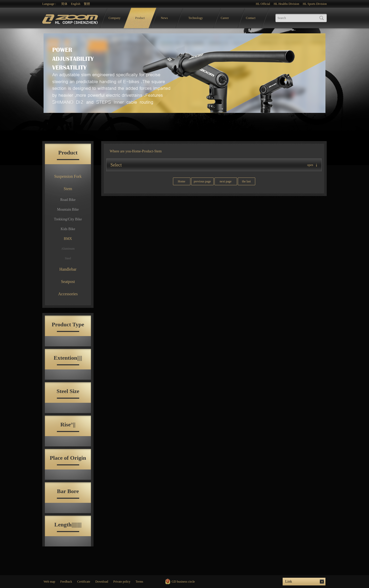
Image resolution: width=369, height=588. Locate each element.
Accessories (68, 294)
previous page (202, 181)
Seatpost (68, 282)
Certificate (84, 582)
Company (115, 18)
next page (225, 181)
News (164, 18)
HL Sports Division (315, 4)
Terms (139, 582)
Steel (68, 258)
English (76, 4)
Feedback (66, 582)
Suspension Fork (68, 176)
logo (71, 18)
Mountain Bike (68, 209)
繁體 (87, 4)
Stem (68, 189)
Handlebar (68, 269)
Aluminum (68, 249)
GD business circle (183, 582)
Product (140, 18)
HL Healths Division (286, 4)
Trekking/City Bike (68, 219)
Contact (251, 18)
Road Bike (68, 200)
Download (102, 582)
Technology (196, 18)
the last (246, 181)
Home (136, 151)
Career (225, 18)
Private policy (122, 582)
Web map (49, 582)
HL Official (263, 4)
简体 (64, 4)
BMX (68, 239)
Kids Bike (68, 229)
